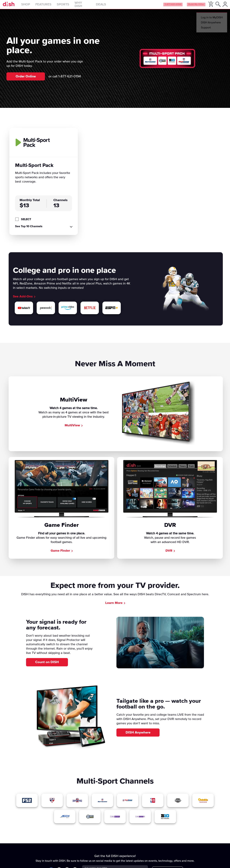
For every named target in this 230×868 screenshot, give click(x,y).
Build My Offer (190, 6)
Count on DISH (47, 665)
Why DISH (90, 6)
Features (51, 6)
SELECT (26, 222)
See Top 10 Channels (29, 229)
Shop (33, 6)
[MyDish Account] (222, 6)
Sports (71, 6)
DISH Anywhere (138, 736)
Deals (109, 6)
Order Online (26, 79)
